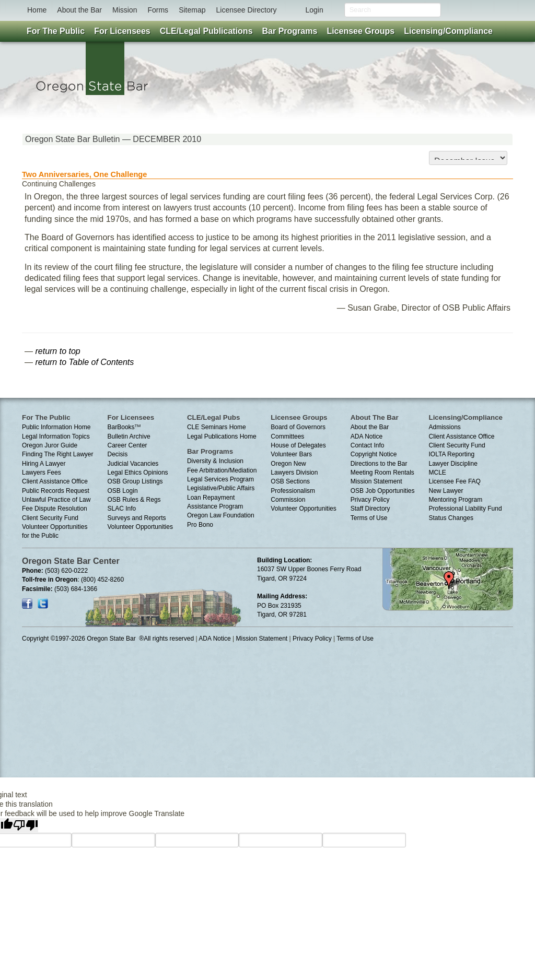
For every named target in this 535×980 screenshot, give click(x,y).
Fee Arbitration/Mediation (222, 470)
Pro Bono (200, 525)
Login (314, 10)
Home (37, 10)
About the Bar (79, 10)
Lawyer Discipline (453, 464)
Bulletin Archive (129, 436)
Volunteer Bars (291, 454)
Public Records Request (56, 491)
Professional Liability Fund (466, 509)
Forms (158, 10)
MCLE (438, 473)
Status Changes (451, 518)
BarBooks (124, 427)
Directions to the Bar (379, 464)
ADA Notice (367, 436)
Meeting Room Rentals (382, 473)
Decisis (118, 454)
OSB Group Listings (135, 481)
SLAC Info (122, 509)
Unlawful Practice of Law (56, 500)
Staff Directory (370, 509)
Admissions (445, 427)
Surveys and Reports (137, 518)
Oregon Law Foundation (221, 515)
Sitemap (192, 10)
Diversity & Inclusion (215, 461)
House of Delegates (298, 445)
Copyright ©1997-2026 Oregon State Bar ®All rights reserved (108, 639)
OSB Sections (290, 481)
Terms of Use (369, 518)
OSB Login (123, 491)
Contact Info (368, 445)
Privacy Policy (370, 500)
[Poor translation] (26, 825)
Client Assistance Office (55, 481)
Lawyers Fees (42, 473)
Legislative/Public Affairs (221, 488)
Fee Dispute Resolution (55, 509)
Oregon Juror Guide (50, 445)
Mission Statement (376, 481)
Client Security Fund (50, 518)
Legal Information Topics (56, 436)
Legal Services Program (220, 479)
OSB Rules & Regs (134, 500)
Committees (287, 436)
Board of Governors (298, 427)
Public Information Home (56, 427)
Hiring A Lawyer (44, 464)
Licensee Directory (246, 10)
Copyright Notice (374, 454)
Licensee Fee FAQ (455, 481)
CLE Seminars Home (217, 427)
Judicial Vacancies (133, 464)
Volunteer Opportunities (140, 527)
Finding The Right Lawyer (58, 454)
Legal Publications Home (222, 436)
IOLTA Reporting (452, 454)
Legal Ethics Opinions (138, 473)
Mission (125, 10)
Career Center (127, 445)
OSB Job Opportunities (383, 491)
